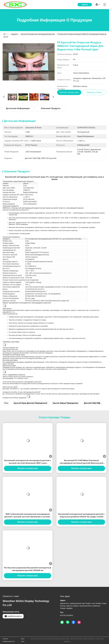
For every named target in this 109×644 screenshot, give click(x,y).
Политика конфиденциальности (9, 640)
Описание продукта (51, 108)
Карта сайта (23, 640)
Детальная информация (18, 108)
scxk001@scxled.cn (13, 616)
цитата (85, 5)
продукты (14, 34)
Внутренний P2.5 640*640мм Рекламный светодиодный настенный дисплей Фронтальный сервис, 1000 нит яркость (81, 462)
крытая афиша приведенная (66, 403)
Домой (6, 34)
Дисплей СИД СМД (92, 403)
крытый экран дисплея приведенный (30, 403)
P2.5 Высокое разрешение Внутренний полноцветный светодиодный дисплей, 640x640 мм (28, 569)
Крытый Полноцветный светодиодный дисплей (38, 34)
